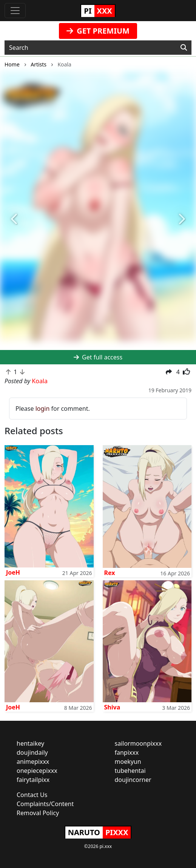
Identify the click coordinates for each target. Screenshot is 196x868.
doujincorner (133, 780)
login (43, 409)
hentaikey (30, 743)
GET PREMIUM (98, 31)
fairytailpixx (33, 780)
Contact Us (32, 795)
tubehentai (130, 771)
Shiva (112, 707)
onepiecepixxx (37, 771)
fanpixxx (127, 752)
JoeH (13, 572)
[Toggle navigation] (15, 11)
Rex (110, 573)
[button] (15, 220)
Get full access (98, 357)
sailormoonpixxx (138, 743)
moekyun (128, 762)
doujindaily (32, 752)
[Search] (184, 48)
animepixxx (33, 762)
